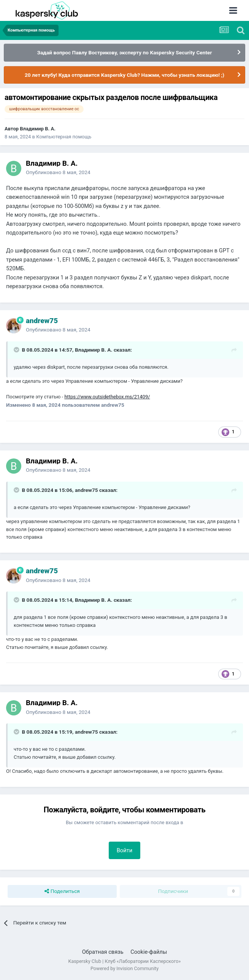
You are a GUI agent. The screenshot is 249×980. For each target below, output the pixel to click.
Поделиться (62, 891)
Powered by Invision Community (124, 968)
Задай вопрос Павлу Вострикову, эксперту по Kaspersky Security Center (125, 52)
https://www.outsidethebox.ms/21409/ (107, 397)
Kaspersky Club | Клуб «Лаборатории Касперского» (125, 961)
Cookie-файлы (149, 952)
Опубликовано (58, 172)
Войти (125, 850)
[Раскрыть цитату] (17, 350)
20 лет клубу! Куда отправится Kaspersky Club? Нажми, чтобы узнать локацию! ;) (124, 75)
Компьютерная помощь (64, 137)
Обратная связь (103, 952)
